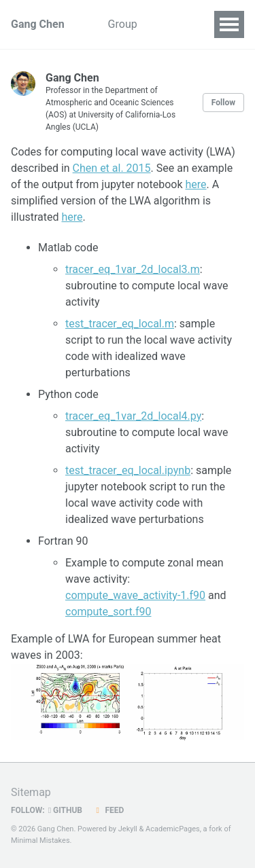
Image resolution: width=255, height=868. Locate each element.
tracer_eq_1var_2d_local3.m (133, 269)
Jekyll (128, 829)
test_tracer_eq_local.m (120, 324)
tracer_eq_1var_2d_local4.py (133, 416)
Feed (108, 810)
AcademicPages (173, 829)
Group (123, 24)
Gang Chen (38, 24)
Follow (223, 103)
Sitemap (31, 792)
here (196, 184)
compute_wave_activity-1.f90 (135, 595)
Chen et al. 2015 (112, 168)
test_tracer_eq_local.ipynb (128, 470)
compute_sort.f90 (108, 612)
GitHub (65, 810)
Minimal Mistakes (40, 840)
